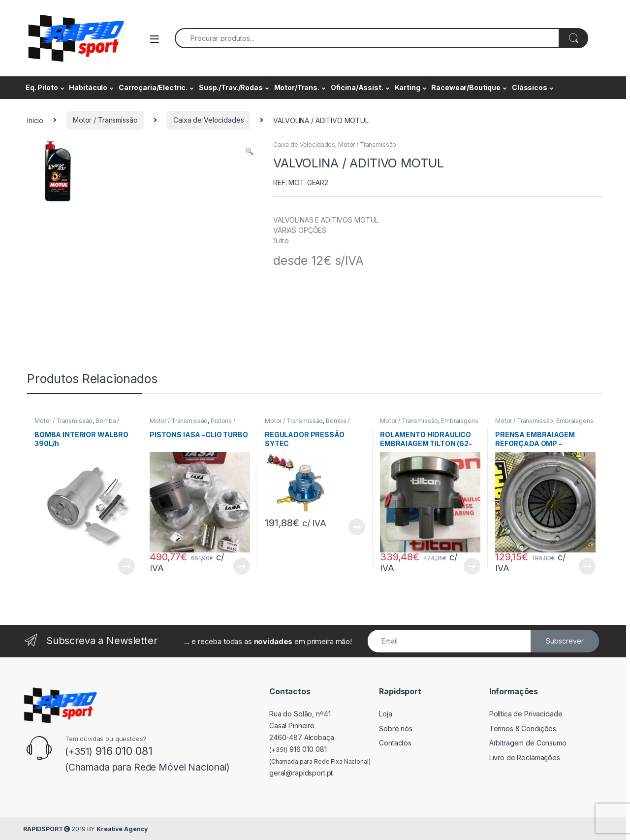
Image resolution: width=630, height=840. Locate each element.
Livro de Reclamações (525, 758)
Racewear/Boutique (466, 87)
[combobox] (367, 38)
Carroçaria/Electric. (153, 87)
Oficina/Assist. (357, 87)
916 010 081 (298, 749)
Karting (408, 87)
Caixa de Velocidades (208, 120)
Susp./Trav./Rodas (231, 87)
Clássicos (530, 87)
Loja (385, 714)
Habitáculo (88, 87)
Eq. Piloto (42, 87)
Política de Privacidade (526, 714)
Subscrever (565, 641)
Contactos (395, 743)
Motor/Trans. (297, 87)
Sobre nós (396, 728)
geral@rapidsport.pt (301, 773)
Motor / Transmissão (105, 120)
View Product (126, 566)
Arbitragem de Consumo (528, 743)
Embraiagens (459, 421)
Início (35, 120)
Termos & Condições (523, 728)
